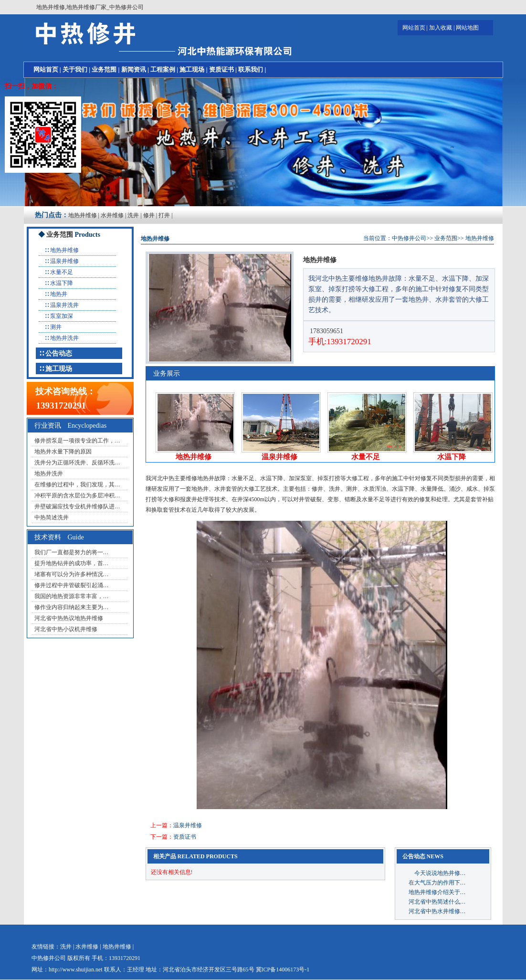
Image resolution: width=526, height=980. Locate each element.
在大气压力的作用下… (437, 883)
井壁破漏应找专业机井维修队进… (77, 506)
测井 (56, 327)
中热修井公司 (409, 238)
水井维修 (112, 215)
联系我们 (251, 69)
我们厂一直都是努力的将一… (72, 552)
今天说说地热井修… (437, 873)
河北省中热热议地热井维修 (69, 618)
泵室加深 (62, 316)
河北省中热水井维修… (437, 911)
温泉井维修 (64, 261)
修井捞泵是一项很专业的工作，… (77, 441)
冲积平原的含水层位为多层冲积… (77, 495)
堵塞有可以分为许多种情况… (72, 574)
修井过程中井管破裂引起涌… (72, 585)
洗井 (133, 215)
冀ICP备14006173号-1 (283, 969)
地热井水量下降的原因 (63, 452)
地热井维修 (83, 215)
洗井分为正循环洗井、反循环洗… (77, 463)
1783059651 (326, 331)
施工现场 (192, 69)
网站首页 (414, 28)
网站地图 (467, 28)
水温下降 (62, 283)
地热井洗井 (64, 338)
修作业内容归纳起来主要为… (72, 607)
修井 (149, 215)
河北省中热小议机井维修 (66, 629)
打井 (164, 215)
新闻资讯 (134, 69)
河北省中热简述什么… (437, 902)
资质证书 (221, 69)
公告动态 (59, 353)
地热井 (59, 294)
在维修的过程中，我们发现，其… (77, 485)
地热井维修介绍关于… (437, 892)
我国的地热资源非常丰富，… (72, 596)
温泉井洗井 (64, 305)
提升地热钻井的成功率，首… (72, 563)
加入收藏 (441, 28)
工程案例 (163, 69)
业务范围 (104, 69)
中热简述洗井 (52, 517)
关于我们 (75, 69)
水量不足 (62, 272)
